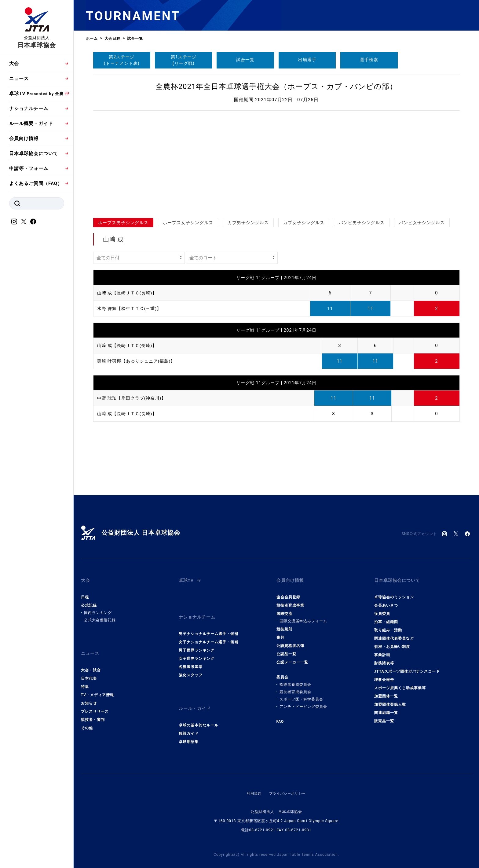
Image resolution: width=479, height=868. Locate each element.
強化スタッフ (191, 666)
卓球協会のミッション (394, 593)
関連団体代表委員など (394, 634)
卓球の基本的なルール (199, 711)
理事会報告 (384, 675)
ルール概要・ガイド (31, 124)
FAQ (280, 717)
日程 (85, 593)
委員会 (282, 673)
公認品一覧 (286, 649)
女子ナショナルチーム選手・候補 (208, 633)
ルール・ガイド (196, 697)
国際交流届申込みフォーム (303, 616)
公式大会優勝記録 (100, 615)
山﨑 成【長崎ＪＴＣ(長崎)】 (129, 293)
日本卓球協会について (34, 153)
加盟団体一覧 (386, 692)
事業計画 (382, 650)
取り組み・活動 (388, 626)
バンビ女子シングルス (422, 223)
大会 (14, 64)
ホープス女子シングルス (188, 223)
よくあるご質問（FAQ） (36, 183)
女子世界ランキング (197, 649)
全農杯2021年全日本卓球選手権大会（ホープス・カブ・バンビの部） (276, 87)
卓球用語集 (189, 728)
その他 (87, 719)
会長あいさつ (386, 601)
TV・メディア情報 (97, 686)
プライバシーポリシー (288, 780)
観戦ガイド (189, 720)
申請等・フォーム (29, 168)
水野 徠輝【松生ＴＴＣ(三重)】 (132, 308)
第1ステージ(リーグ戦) (184, 60)
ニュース (19, 79)
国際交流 (284, 609)
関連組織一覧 (386, 708)
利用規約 (253, 780)
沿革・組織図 (386, 617)
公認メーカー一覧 (292, 658)
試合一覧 (245, 60)
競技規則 (284, 625)
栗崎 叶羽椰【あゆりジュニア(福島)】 (139, 361)
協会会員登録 (288, 593)
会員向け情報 (24, 139)
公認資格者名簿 (290, 641)
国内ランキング (98, 608)
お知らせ (89, 694)
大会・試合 (91, 661)
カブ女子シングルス (304, 223)
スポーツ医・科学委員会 (301, 695)
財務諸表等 (384, 659)
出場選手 (307, 60)
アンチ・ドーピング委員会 (303, 702)
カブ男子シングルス (248, 223)
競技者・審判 (93, 711)
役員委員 (382, 609)
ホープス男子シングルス (123, 223)
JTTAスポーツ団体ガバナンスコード (407, 667)
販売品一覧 (384, 716)
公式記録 (89, 601)
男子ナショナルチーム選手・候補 (208, 625)
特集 (85, 678)
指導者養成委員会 (295, 680)
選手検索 (369, 60)
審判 (280, 633)
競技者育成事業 (290, 601)
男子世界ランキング (197, 641)
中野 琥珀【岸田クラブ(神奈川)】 (134, 398)
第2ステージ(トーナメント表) (122, 60)
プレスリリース (95, 702)
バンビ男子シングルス (362, 223)
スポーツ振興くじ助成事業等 (400, 683)
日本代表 (89, 669)
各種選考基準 (191, 658)
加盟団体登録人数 (390, 700)
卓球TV (36, 94)
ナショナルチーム (29, 109)
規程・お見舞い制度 (392, 642)
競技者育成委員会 (295, 687)
